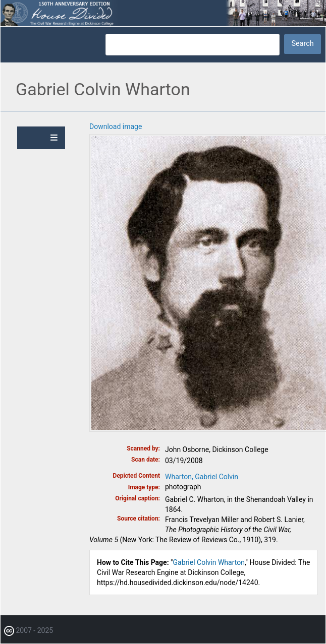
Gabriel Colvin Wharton (209, 562)
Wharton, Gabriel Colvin (202, 477)
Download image (116, 126)
